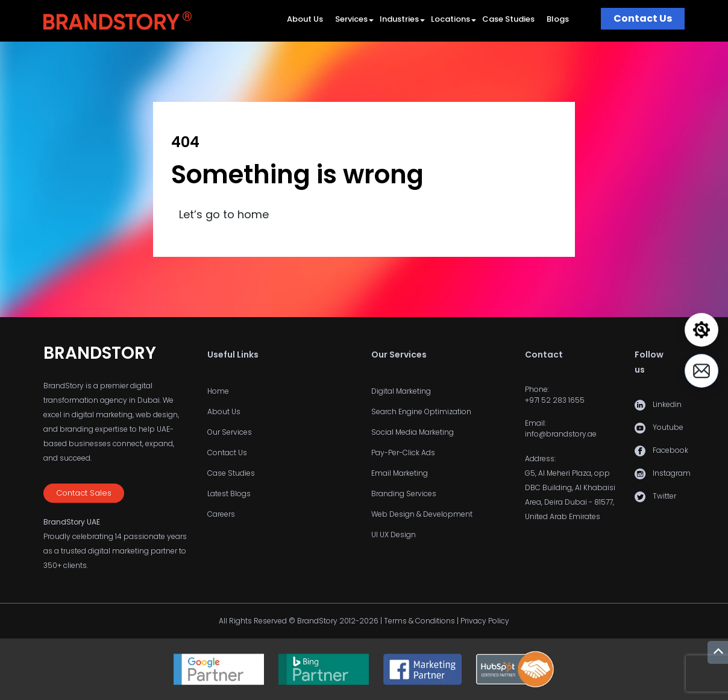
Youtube (668, 427)
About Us (305, 19)
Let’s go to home (224, 214)
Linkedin (667, 404)
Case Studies (508, 19)
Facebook (670, 450)
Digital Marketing (401, 391)
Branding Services (404, 493)
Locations (450, 19)
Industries (399, 19)
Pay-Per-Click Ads (403, 452)
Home (218, 391)
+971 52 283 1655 (555, 400)
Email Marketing (400, 473)
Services (351, 19)
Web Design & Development (422, 514)
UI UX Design (394, 534)
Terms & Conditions (419, 621)
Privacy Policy (485, 621)
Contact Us (643, 18)
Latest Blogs (229, 493)
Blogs (558, 19)
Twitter (664, 496)
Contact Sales (84, 493)
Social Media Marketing (413, 432)
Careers (221, 514)
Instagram (672, 473)
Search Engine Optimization (421, 411)
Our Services (230, 432)
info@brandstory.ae (561, 434)
